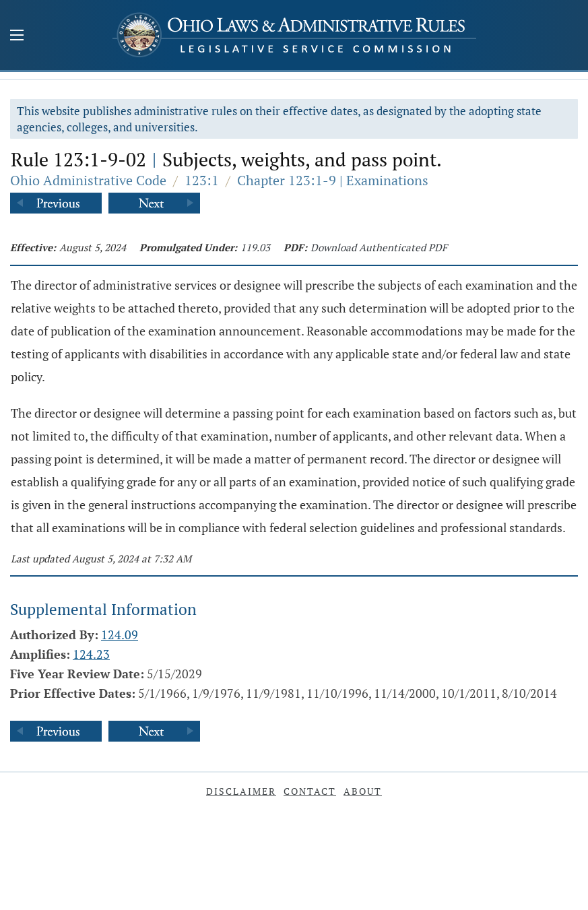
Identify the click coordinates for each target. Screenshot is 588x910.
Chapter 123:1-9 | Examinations (333, 180)
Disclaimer (241, 791)
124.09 (120, 635)
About (363, 791)
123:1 (202, 180)
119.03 (255, 247)
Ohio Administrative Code (88, 180)
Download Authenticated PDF (379, 247)
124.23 (91, 654)
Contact (310, 791)
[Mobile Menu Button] (17, 36)
